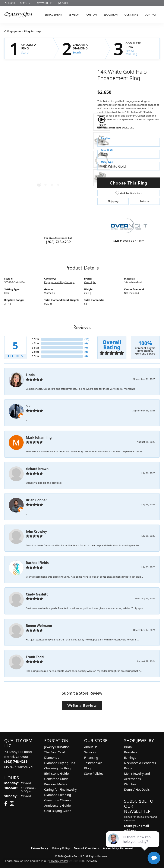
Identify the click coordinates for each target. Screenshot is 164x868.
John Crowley (36, 531)
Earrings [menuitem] (130, 758)
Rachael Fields (37, 563)
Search (25, 53)
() (87, 339)
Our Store (131, 15)
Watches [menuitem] (130, 784)
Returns (145, 201)
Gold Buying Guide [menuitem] (58, 811)
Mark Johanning (39, 437)
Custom (92, 15)
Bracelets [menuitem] (131, 752)
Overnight (90, 282)
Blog (87, 768)
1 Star (36, 356)
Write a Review (82, 705)
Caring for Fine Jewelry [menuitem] (60, 789)
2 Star (36, 352)
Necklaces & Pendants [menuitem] (140, 763)
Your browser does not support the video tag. (49, 121)
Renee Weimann (39, 626)
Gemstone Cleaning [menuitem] (58, 800)
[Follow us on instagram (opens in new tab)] (12, 804)
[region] (49, 150)
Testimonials (93, 763)
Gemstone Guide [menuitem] (56, 779)
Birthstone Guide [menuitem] (56, 774)
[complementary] (133, 845)
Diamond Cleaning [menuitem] (58, 795)
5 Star (36, 339)
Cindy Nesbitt (37, 594)
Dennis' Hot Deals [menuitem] (137, 789)
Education (111, 15)
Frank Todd (35, 657)
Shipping (113, 201)
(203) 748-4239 (58, 242)
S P (28, 406)
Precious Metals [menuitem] (56, 784)
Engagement (53, 15)
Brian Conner (36, 500)
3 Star (36, 348)
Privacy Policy (61, 848)
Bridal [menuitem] (128, 747)
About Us (91, 747)
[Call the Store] (16, 761)
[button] (10, 3)
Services (90, 752)
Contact (151, 15)
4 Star (36, 343)
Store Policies (94, 774)
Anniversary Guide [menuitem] (57, 805)
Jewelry (74, 15)
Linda (30, 375)
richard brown (37, 469)
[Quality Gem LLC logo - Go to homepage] (20, 15)
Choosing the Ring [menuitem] (57, 768)
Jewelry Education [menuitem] (57, 747)
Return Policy (40, 848)
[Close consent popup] (83, 861)
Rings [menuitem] (128, 768)
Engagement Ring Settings (24, 31)
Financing (91, 758)
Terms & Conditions (86, 848)
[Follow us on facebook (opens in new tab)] (6, 804)
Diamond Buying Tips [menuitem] (60, 763)
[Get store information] (18, 767)
